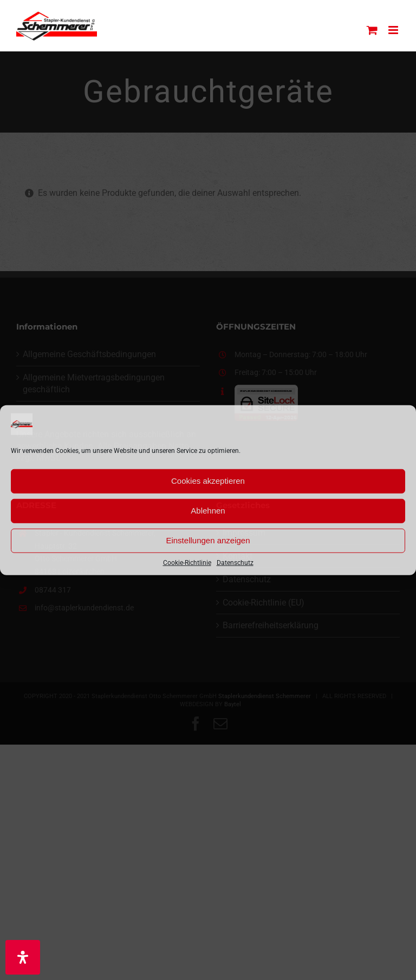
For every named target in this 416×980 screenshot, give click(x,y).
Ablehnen (208, 511)
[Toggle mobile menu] (394, 30)
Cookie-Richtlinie (187, 562)
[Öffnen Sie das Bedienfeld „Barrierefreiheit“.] (23, 957)
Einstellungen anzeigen (208, 540)
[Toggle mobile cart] (372, 30)
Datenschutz (235, 562)
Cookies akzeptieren (208, 481)
